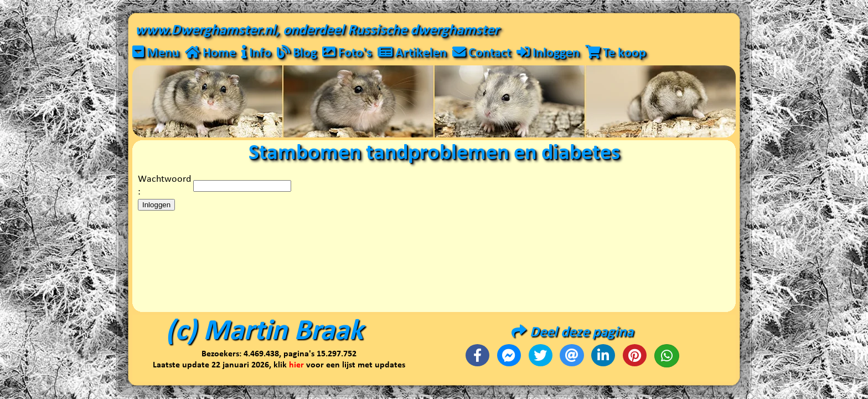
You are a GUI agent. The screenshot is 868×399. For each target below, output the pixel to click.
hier (296, 365)
